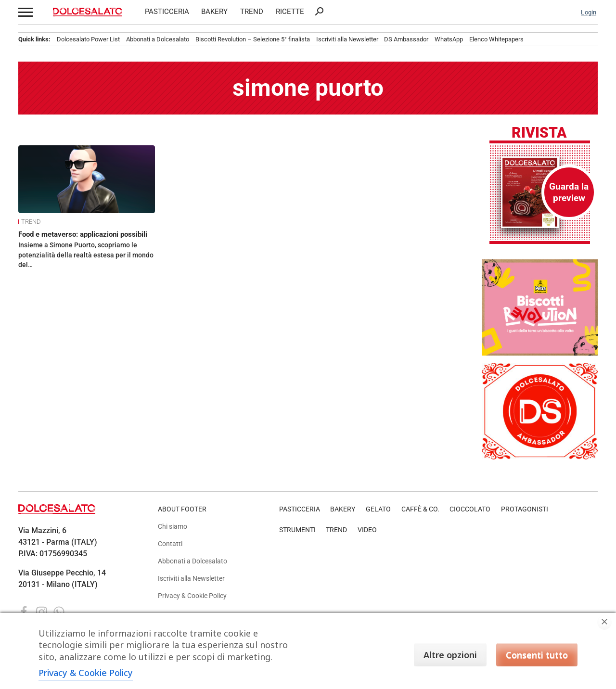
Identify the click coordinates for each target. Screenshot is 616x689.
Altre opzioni (450, 655)
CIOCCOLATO (470, 509)
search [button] (319, 12)
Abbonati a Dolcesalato (158, 39)
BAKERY (214, 12)
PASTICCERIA (167, 12)
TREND (252, 12)
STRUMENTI (297, 530)
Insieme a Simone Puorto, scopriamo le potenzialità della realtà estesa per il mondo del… (86, 255)
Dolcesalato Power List (88, 39)
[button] (25, 12)
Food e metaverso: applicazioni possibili (83, 234)
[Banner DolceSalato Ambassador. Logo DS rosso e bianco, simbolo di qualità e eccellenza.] (540, 457)
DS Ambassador (406, 39)
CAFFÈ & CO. (420, 509)
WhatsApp (449, 39)
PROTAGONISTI (525, 509)
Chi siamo (173, 527)
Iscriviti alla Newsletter (347, 39)
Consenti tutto (537, 655)
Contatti (170, 544)
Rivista (539, 133)
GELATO (378, 509)
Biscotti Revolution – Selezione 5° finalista (253, 39)
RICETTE (290, 12)
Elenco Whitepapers (496, 39)
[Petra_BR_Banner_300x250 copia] (540, 353)
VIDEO (367, 530)
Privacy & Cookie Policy (192, 596)
